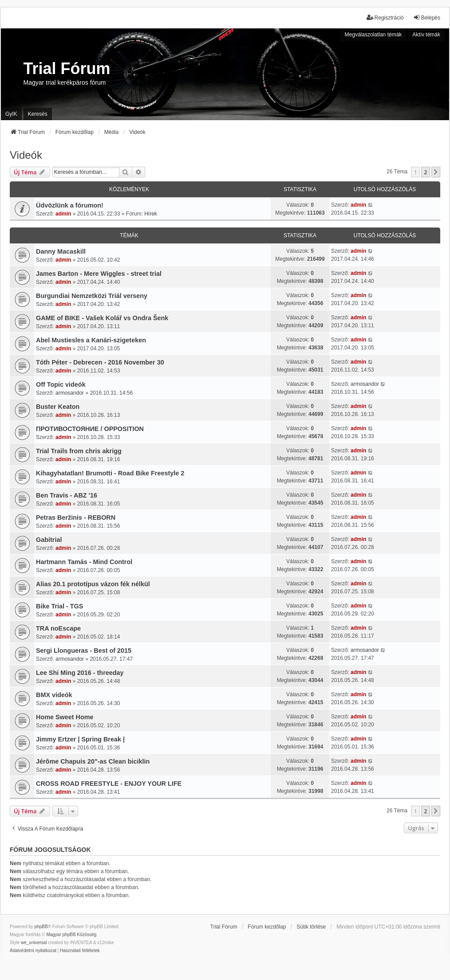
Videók (26, 155)
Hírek (151, 214)
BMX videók (54, 695)
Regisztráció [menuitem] (385, 18)
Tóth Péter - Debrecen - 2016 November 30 (100, 362)
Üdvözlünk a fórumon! (70, 205)
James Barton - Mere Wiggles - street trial (99, 274)
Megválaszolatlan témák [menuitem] (373, 35)
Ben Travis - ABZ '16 (67, 495)
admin (63, 214)
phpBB (41, 927)
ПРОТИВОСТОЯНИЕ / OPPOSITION (90, 429)
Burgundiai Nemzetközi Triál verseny (92, 296)
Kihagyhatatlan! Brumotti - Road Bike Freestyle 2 (110, 473)
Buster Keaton (58, 407)
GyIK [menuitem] (11, 114)
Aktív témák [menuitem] (426, 35)
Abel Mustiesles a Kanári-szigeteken (91, 340)
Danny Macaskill (61, 251)
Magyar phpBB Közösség (71, 935)
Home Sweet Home (65, 717)
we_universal (34, 943)
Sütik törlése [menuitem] (311, 927)
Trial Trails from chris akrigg (79, 451)
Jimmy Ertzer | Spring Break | (80, 739)
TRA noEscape (58, 628)
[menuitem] (33, 951)
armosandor (70, 393)
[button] (436, 172)
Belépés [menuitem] (427, 18)
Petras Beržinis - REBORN (76, 517)
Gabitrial (49, 540)
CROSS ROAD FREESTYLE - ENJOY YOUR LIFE (109, 784)
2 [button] (425, 172)
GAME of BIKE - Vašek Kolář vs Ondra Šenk (102, 318)
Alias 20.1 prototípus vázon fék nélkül (93, 584)
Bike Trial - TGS (59, 606)
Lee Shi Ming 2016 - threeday (80, 673)
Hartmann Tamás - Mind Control (84, 562)
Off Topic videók (61, 384)
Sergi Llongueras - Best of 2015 (84, 651)
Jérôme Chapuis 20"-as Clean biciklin (93, 761)
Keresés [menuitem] (38, 114)
